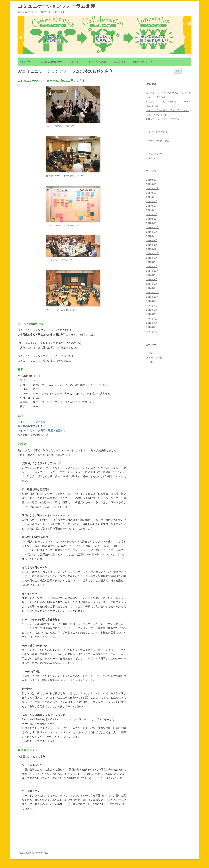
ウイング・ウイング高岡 (32, 422)
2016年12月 (152, 219)
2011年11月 (152, 332)
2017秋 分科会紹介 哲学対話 (163, 119)
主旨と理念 (120, 62)
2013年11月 (152, 297)
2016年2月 (152, 240)
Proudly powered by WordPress (33, 853)
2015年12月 (152, 249)
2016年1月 (152, 245)
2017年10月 (152, 188)
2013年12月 (152, 292)
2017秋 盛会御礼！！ (158, 97)
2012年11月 (152, 301)
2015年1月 (152, 266)
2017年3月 (152, 206)
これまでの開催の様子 (51, 62)
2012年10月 (152, 306)
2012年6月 (152, 319)
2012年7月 (152, 314)
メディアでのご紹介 (97, 62)
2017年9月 (152, 193)
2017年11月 (152, 184)
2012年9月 (152, 310)
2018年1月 (152, 180)
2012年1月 (152, 327)
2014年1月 (152, 288)
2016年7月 (152, 236)
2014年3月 (152, 279)
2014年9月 (152, 275)
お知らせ (74, 62)
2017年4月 (152, 201)
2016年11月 (152, 223)
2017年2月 (152, 210)
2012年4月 (152, 323)
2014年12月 (152, 271)
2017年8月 (152, 197)
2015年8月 (152, 258)
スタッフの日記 (154, 358)
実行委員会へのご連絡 (158, 141)
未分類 (150, 362)
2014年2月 (152, 284)
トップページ (26, 62)
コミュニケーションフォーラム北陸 (56, 6)
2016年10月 (152, 227)
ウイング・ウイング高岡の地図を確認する (42, 430)
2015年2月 (152, 262)
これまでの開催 (154, 154)
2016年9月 (152, 232)
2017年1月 (152, 214)
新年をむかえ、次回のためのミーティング (169, 93)
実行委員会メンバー (143, 62)
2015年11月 (152, 253)
